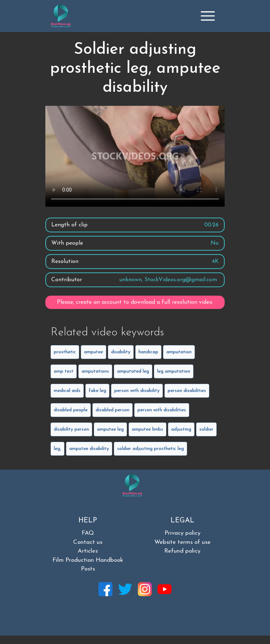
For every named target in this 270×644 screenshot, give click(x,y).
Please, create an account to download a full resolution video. (135, 302)
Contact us (88, 542)
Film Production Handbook (88, 560)
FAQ (88, 533)
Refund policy (182, 551)
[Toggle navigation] (208, 16)
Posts (88, 569)
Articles (88, 551)
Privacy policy (182, 533)
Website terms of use (182, 542)
